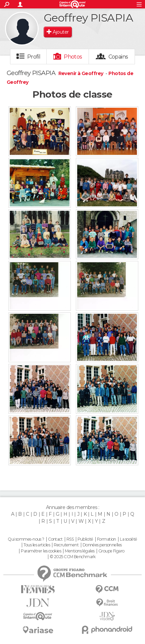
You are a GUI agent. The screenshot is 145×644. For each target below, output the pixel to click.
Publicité (85, 539)
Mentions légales (80, 551)
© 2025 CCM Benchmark (73, 557)
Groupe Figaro (111, 551)
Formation (107, 539)
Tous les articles (37, 545)
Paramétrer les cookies (41, 551)
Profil (34, 57)
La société (128, 539)
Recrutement (66, 545)
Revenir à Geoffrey (81, 73)
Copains (118, 57)
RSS (70, 539)
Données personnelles (102, 545)
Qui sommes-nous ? (26, 539)
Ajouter (61, 32)
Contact (55, 539)
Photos (73, 57)
